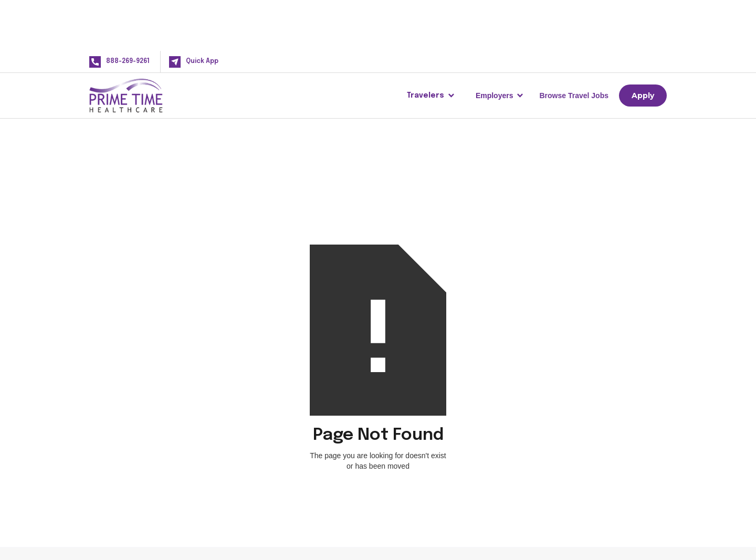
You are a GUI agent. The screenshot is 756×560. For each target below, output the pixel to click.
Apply (643, 96)
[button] (431, 96)
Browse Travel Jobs (574, 96)
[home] (143, 96)
